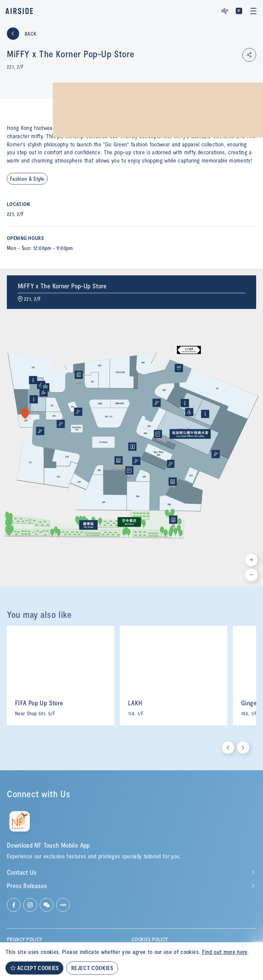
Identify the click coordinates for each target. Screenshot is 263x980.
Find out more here (225, 952)
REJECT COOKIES (92, 968)
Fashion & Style (27, 178)
